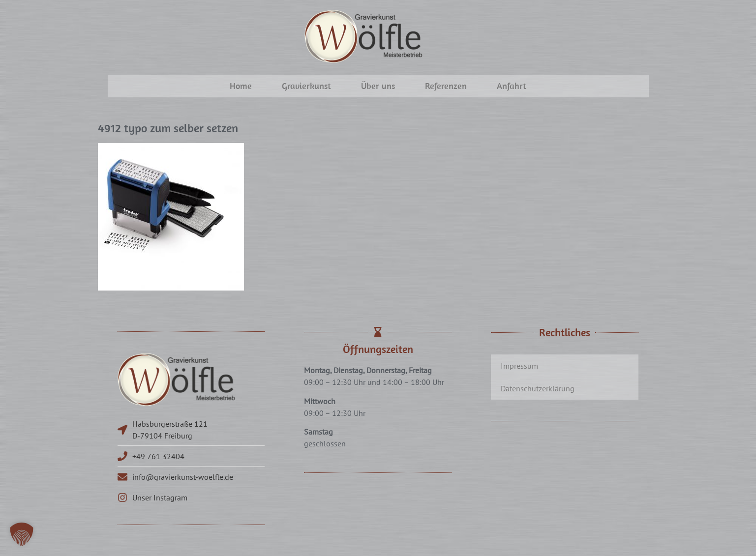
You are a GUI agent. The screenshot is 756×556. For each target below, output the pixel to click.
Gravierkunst (306, 86)
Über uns (378, 86)
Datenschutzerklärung (538, 388)
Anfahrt (512, 86)
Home (241, 86)
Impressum (519, 366)
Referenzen (446, 86)
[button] (22, 534)
